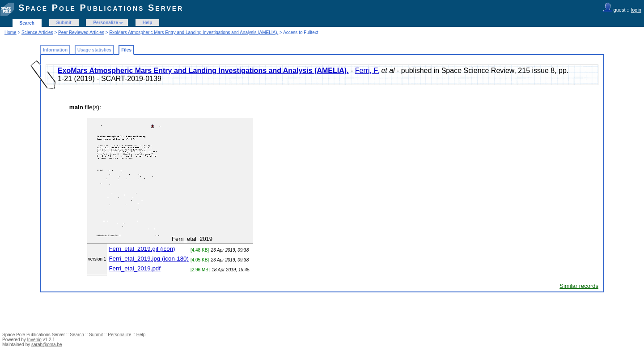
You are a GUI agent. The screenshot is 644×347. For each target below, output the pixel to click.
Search (27, 23)
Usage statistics (94, 50)
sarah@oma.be (47, 345)
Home (11, 32)
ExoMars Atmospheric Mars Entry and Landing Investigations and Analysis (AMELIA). (194, 32)
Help (148, 23)
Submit (64, 23)
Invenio (34, 340)
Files (126, 50)
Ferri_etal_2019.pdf (135, 268)
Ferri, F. (367, 71)
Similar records (579, 286)
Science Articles (37, 32)
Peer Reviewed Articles (81, 32)
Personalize (106, 23)
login (636, 10)
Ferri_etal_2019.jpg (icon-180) (149, 259)
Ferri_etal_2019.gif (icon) (142, 249)
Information (55, 50)
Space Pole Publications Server (101, 8)
